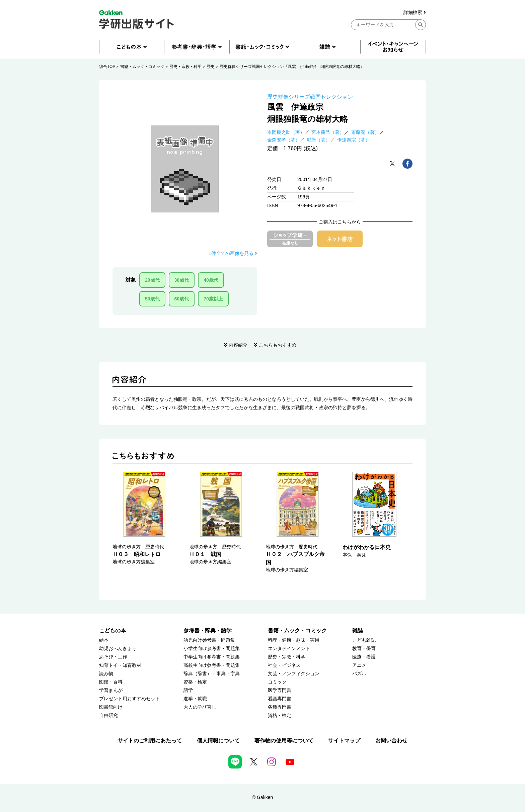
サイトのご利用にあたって (150, 741)
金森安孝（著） (284, 140)
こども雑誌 (364, 640)
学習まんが (111, 690)
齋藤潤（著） (365, 132)
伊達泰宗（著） (354, 140)
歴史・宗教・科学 (185, 67)
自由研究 (108, 715)
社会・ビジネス (284, 665)
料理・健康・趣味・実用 (294, 640)
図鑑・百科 (111, 682)
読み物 (106, 674)
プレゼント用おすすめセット (130, 699)
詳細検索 (415, 13)
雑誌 (358, 630)
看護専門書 (280, 699)
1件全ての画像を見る (233, 253)
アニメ (359, 665)
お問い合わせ (391, 741)
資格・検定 (195, 682)
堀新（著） (318, 140)
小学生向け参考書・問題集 (212, 649)
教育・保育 (364, 649)
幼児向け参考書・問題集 (209, 640)
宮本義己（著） (328, 132)
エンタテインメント (289, 649)
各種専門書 (280, 707)
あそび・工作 (113, 657)
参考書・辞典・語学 (208, 630)
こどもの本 (112, 630)
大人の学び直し (200, 707)
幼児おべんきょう (118, 649)
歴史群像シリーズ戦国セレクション (310, 97)
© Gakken (262, 797)
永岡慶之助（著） (286, 132)
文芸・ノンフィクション (294, 674)
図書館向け (111, 707)
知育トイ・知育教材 (120, 665)
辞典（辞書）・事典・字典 (212, 674)
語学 (188, 690)
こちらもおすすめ (278, 345)
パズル (359, 674)
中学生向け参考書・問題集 (212, 657)
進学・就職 (195, 699)
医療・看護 (364, 657)
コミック (277, 682)
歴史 (211, 67)
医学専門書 (280, 690)
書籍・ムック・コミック (142, 67)
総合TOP (107, 67)
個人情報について (218, 741)
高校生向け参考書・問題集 (212, 665)
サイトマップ (344, 741)
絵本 (104, 640)
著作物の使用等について (284, 741)
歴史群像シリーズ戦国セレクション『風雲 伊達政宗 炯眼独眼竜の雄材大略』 (292, 67)
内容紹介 (238, 345)
